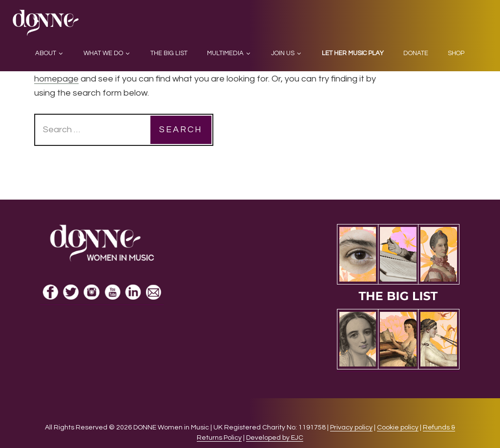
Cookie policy (398, 428)
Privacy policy (351, 428)
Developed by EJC (275, 438)
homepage (56, 79)
